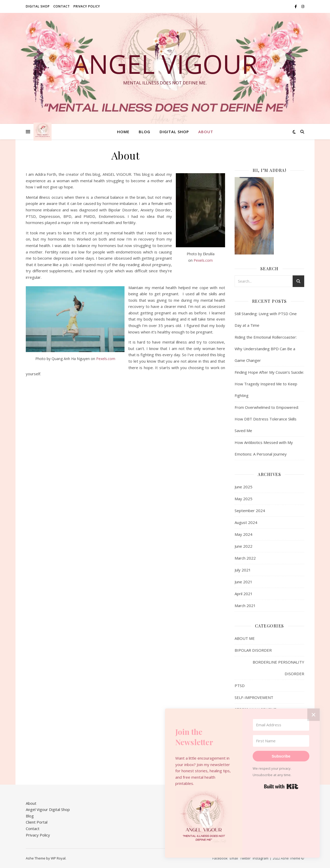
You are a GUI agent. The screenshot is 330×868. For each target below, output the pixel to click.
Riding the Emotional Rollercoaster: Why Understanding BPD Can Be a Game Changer (266, 349)
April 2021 (244, 594)
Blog (145, 132)
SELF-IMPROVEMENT (254, 697)
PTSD (240, 686)
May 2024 (244, 534)
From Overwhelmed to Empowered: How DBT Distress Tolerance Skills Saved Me (267, 419)
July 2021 (243, 570)
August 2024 (246, 522)
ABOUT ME (245, 638)
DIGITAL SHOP (38, 6)
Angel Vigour (165, 64)
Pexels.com (203, 260)
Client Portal (37, 822)
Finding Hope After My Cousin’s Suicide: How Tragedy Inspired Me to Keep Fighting (269, 384)
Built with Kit (281, 786)
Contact (62, 6)
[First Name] (281, 741)
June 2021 (244, 582)
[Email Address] (281, 725)
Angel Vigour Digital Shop (48, 809)
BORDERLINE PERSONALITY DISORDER (278, 668)
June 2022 (244, 546)
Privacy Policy (87, 6)
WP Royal (58, 858)
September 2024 (250, 511)
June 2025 (244, 487)
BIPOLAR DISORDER (253, 650)
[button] (204, 819)
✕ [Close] (313, 715)
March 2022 (245, 558)
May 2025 (244, 499)
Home (123, 132)
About (206, 132)
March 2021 (245, 606)
